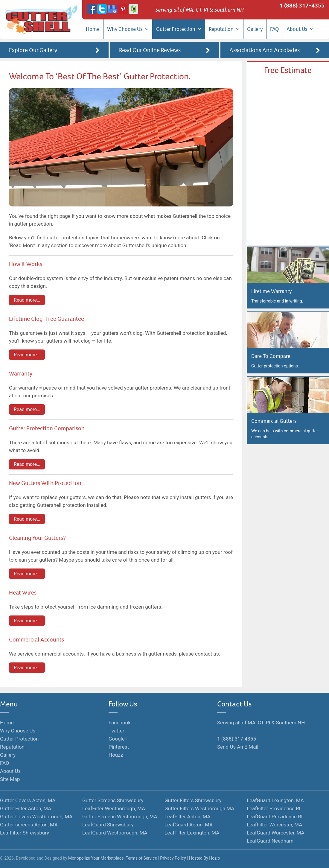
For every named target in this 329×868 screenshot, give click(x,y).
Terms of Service (141, 858)
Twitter (116, 731)
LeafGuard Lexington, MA (275, 800)
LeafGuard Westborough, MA (115, 833)
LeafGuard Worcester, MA (276, 833)
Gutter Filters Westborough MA (199, 808)
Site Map (10, 779)
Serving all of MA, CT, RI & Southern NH (261, 723)
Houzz (116, 755)
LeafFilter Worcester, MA (274, 825)
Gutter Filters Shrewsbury (193, 800)
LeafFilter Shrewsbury (25, 833)
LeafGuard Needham (270, 841)
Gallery (255, 29)
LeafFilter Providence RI (274, 808)
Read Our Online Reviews (164, 50)
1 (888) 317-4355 (302, 6)
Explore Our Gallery (54, 50)
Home (93, 29)
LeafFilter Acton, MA (188, 817)
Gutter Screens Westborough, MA (120, 817)
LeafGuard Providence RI (275, 817)
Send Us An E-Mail (238, 747)
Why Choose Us (128, 29)
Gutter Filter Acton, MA (26, 808)
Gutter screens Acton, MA (29, 825)
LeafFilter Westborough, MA (114, 808)
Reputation (224, 29)
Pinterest (119, 747)
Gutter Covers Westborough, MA (36, 817)
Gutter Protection (179, 29)
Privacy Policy (173, 858)
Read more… (27, 300)
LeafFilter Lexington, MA (192, 833)
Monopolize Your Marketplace (96, 858)
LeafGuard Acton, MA (189, 825)
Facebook (120, 723)
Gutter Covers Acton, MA (28, 800)
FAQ (275, 29)
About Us (300, 29)
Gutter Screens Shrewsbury (113, 800)
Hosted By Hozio (205, 858)
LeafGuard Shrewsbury (108, 825)
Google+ (118, 739)
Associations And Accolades (275, 50)
